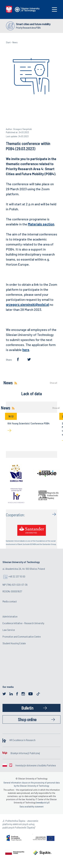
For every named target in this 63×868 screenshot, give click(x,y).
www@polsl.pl (43, 803)
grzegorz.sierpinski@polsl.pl (27, 304)
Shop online (27, 719)
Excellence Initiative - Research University (23, 623)
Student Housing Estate (14, 643)
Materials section (41, 224)
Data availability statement (32, 807)
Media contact (10, 601)
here (26, 350)
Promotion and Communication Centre (22, 636)
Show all (53, 383)
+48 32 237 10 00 (17, 576)
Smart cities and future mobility (33, 24)
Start (8, 42)
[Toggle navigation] (54, 9)
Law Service (9, 630)
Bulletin (27, 708)
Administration (10, 616)
